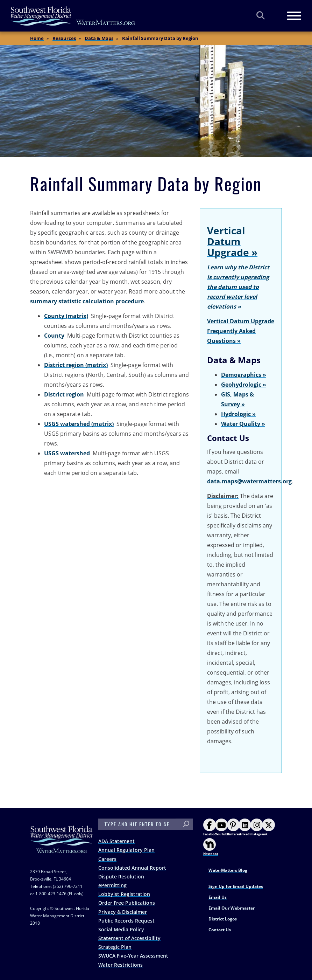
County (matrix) (66, 316)
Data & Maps (99, 38)
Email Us (218, 897)
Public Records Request (126, 921)
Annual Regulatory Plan (126, 850)
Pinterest (234, 827)
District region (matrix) (76, 365)
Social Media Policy (121, 929)
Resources (64, 38)
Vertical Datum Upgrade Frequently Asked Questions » (241, 331)
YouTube (222, 827)
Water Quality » (243, 424)
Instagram (258, 827)
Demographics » (244, 375)
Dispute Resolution (121, 877)
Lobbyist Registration (124, 894)
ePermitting (112, 885)
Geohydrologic (241, 385)
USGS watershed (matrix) (79, 424)
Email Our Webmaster (232, 908)
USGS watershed (67, 453)
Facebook (211, 827)
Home (37, 38)
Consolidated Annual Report (132, 868)
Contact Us (220, 930)
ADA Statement (116, 841)
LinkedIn (246, 827)
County (54, 336)
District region (64, 394)
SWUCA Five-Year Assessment (133, 956)
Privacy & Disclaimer (123, 912)
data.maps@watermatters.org (249, 481)
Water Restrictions (120, 965)
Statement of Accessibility (129, 938)
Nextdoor (211, 847)
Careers (107, 859)
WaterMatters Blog (228, 870)
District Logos (223, 919)
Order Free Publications (127, 903)
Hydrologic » (238, 414)
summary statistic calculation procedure (87, 301)
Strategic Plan (115, 947)
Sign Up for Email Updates (236, 886)
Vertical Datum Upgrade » (232, 241)
